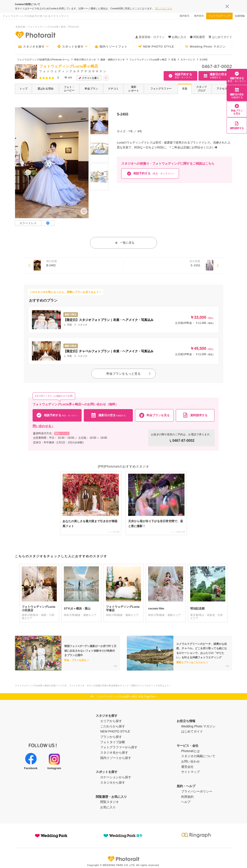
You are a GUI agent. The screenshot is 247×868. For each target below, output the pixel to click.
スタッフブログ (202, 89)
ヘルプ (186, 802)
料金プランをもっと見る (129, 374)
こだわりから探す (113, 726)
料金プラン (91, 89)
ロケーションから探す (116, 777)
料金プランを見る (237, 109)
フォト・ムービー (69, 89)
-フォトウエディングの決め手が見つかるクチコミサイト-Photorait (35, 35)
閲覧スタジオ (110, 802)
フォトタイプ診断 (113, 742)
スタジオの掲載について (198, 756)
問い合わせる (43, 426)
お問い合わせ (190, 761)
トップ (24, 89)
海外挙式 (199, 16)
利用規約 (187, 797)
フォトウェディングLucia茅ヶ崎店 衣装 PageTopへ (127, 697)
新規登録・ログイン (150, 37)
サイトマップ (190, 772)
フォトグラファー (161, 89)
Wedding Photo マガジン (205, 47)
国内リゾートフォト (111, 47)
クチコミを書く (89, 78)
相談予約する (237, 77)
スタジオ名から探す (114, 753)
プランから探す (111, 737)
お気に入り (108, 807)
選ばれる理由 (45, 89)
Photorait (123, 859)
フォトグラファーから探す (119, 747)
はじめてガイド (220, 37)
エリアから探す (111, 721)
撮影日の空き (237, 93)
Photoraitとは (190, 751)
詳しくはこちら (164, 8)
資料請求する (237, 125)
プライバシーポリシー (197, 791)
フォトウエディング (219, 16)
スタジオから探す (113, 782)
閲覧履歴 (197, 37)
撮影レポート (134, 89)
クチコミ (113, 89)
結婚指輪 (240, 16)
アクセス (222, 89)
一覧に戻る (125, 243)
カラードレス (28, 223)
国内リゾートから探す (116, 758)
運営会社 (187, 767)
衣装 (185, 89)
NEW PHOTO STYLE (156, 47)
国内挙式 (184, 16)
